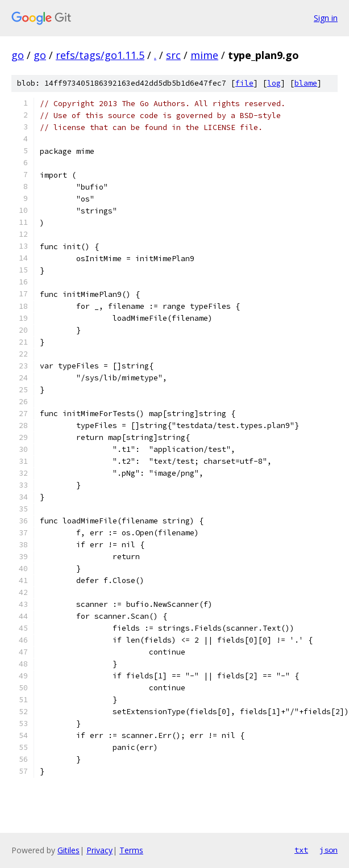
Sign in (326, 18)
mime (204, 55)
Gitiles (68, 850)
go (18, 55)
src (173, 55)
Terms (131, 850)
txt (301, 850)
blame (306, 83)
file (244, 83)
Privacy (99, 850)
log (274, 83)
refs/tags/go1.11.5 (100, 55)
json (329, 850)
